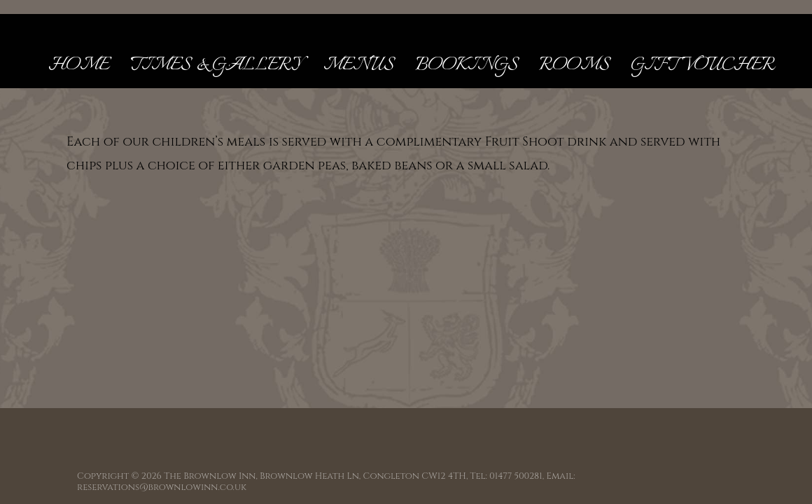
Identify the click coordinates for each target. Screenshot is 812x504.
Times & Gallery (216, 65)
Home (79, 65)
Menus (359, 65)
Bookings (467, 65)
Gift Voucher (703, 65)
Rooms (574, 65)
